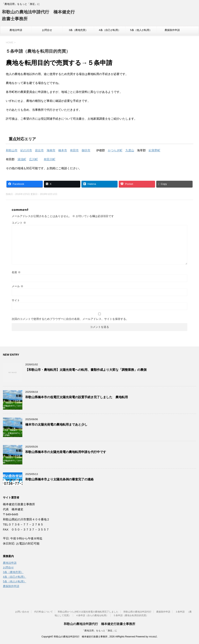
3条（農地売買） (78, 30)
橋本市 (63, 150)
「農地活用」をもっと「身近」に (99, 631)
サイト (16, 300)
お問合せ (47, 30)
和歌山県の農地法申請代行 (137, 612)
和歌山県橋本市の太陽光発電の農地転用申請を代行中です (66, 452)
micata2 (153, 637)
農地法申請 (16, 30)
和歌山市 (12, 150)
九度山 (130, 150)
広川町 (34, 159)
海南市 (51, 150)
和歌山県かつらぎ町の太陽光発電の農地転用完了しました (88, 612)
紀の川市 (26, 150)
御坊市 (86, 150)
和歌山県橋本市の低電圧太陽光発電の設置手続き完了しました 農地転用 (77, 397)
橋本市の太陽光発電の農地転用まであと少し (56, 425)
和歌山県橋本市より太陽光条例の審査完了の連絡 (59, 479)
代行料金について (44, 612)
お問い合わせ (22, 612)
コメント (19, 223)
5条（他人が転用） (141, 30)
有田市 (74, 150)
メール (17, 286)
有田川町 (50, 159)
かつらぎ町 (115, 150)
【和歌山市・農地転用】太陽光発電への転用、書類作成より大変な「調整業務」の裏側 (86, 370)
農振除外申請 (172, 30)
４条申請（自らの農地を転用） (92, 615)
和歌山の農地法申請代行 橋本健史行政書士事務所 (99, 624)
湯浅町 (22, 159)
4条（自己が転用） (110, 30)
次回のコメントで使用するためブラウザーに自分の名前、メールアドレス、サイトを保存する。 (70, 319)
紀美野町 (154, 150)
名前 (16, 272)
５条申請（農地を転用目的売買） (131, 615)
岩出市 (39, 150)
